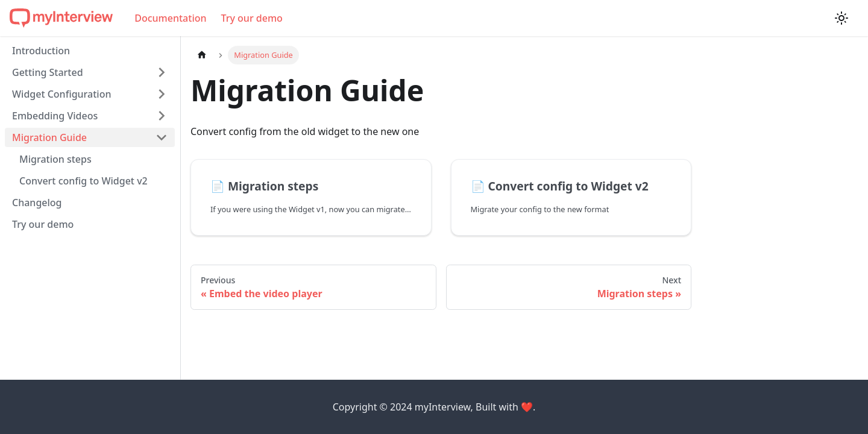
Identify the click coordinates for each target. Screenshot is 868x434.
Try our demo (252, 18)
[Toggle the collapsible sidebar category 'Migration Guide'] (162, 137)
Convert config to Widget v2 (83, 181)
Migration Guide (49, 137)
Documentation (170, 18)
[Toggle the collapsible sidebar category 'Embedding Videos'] (162, 116)
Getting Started (48, 72)
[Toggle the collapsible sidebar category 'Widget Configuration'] (162, 94)
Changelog (37, 203)
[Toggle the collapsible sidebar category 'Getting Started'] (162, 72)
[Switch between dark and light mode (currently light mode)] (841, 18)
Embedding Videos (55, 116)
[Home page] (202, 55)
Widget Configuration (61, 94)
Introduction (41, 51)
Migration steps (55, 159)
